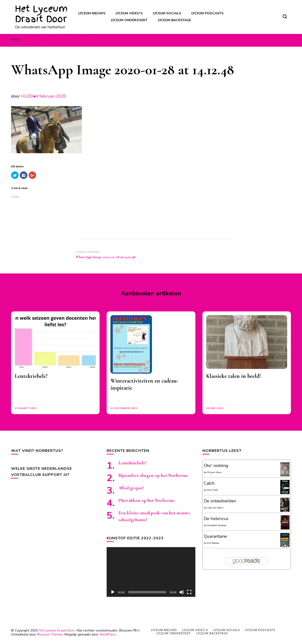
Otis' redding (216, 466)
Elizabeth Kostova (217, 525)
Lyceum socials (167, 13)
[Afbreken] (182, 592)
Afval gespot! (131, 488)
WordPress (108, 634)
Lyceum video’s (129, 13)
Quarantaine (215, 536)
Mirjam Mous (214, 472)
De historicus (216, 519)
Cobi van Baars (215, 508)
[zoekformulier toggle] (285, 17)
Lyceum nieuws (92, 13)
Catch (209, 483)
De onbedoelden (220, 501)
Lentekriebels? (31, 376)
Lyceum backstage (174, 20)
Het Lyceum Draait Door (41, 14)
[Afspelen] (113, 592)
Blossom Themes (50, 634)
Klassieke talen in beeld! (234, 376)
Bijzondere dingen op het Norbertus (153, 475)
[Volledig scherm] (189, 592)
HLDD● (28, 96)
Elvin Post (213, 490)
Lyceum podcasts (207, 13)
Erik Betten (213, 543)
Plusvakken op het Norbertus (147, 500)
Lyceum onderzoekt (129, 20)
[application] (151, 572)
